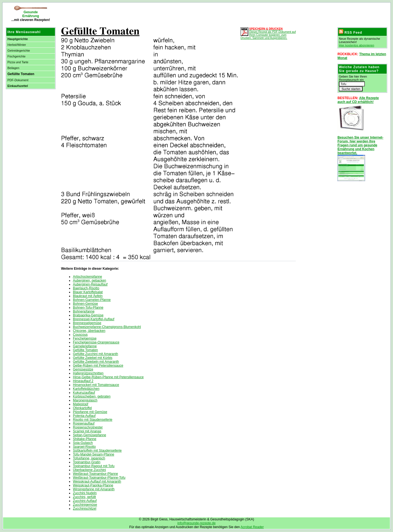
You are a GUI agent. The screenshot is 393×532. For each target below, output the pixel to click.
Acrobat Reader (252, 527)
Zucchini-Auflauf (85, 501)
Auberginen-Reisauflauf (90, 284)
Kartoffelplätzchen (86, 389)
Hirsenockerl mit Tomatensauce (96, 385)
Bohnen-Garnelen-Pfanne (92, 300)
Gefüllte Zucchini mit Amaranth (95, 354)
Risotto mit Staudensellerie (93, 420)
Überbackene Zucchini (89, 470)
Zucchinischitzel (85, 509)
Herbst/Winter (17, 45)
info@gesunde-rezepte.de (196, 523)
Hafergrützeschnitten (88, 373)
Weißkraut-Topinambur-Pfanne (95, 474)
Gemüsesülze (83, 369)
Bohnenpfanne (84, 311)
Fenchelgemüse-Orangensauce (96, 342)
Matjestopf (81, 404)
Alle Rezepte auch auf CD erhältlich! (358, 100)
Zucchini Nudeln (85, 493)
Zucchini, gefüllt (84, 497)
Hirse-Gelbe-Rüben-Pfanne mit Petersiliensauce (108, 377)
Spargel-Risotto (84, 447)
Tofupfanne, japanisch (89, 458)
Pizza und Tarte (18, 62)
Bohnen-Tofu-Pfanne (88, 308)
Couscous (80, 335)
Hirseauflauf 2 (83, 381)
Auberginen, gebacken (89, 280)
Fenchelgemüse (85, 338)
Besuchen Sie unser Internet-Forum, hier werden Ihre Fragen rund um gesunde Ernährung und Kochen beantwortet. (360, 145)
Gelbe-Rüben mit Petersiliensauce (98, 366)
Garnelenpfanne (85, 346)
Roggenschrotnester (88, 427)
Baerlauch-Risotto (86, 288)
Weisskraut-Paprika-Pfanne (93, 485)
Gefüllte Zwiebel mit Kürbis (93, 358)
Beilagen (13, 68)
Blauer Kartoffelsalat (88, 292)
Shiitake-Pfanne (85, 439)
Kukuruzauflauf (84, 393)
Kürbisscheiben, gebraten (92, 396)
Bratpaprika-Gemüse (88, 315)
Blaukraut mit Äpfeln (88, 296)
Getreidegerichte (19, 51)
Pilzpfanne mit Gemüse (90, 412)
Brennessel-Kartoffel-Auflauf (94, 319)
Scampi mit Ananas (87, 431)
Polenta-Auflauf (84, 416)
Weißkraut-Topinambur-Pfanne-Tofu (99, 478)
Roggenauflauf (84, 424)
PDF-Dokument (18, 80)
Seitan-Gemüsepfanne (89, 435)
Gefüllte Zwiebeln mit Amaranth (96, 362)
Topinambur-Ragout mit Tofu (94, 466)
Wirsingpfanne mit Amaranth (94, 489)
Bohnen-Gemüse (85, 304)
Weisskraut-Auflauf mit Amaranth (97, 481)
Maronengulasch (85, 400)
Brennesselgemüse (87, 323)
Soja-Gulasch (83, 443)
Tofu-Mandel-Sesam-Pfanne (93, 454)
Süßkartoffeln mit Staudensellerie (97, 451)
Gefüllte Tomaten (85, 350)
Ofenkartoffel (82, 408)
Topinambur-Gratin (87, 462)
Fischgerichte (16, 56)
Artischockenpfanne (87, 277)
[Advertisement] (123, 14)
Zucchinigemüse (85, 505)
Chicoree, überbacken (89, 331)
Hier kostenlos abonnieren (357, 45)
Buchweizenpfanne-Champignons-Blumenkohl (107, 327)
